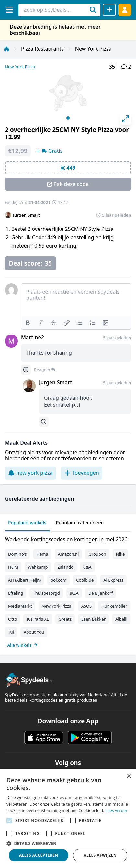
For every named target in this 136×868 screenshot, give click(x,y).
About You (34, 632)
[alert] (68, 819)
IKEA (74, 593)
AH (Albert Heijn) (24, 580)
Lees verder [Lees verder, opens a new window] (116, 811)
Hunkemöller (114, 606)
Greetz (65, 619)
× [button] (129, 776)
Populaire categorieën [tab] (80, 523)
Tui (11, 632)
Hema (42, 554)
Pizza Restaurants (42, 49)
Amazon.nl (68, 554)
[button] (68, 843)
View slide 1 (68, 118)
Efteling (16, 593)
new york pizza (30, 473)
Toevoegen (82, 473)
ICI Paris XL (38, 619)
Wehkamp (38, 567)
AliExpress (113, 580)
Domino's (17, 554)
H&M (13, 567)
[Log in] (125, 10)
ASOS (86, 606)
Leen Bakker (93, 619)
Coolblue (85, 580)
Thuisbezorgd (46, 593)
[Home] (6, 49)
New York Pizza (93, 49)
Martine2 (33, 337)
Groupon (97, 554)
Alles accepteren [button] (39, 855)
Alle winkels (23, 645)
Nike (120, 554)
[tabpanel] (68, 591)
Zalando (66, 567)
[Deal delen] (109, 10)
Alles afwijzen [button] (100, 855)
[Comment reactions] (26, 370)
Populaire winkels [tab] (27, 523)
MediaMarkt (20, 606)
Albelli (121, 619)
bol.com (58, 580)
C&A (87, 567)
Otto (12, 619)
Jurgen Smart (26, 215)
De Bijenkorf (101, 593)
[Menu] (9, 10)
